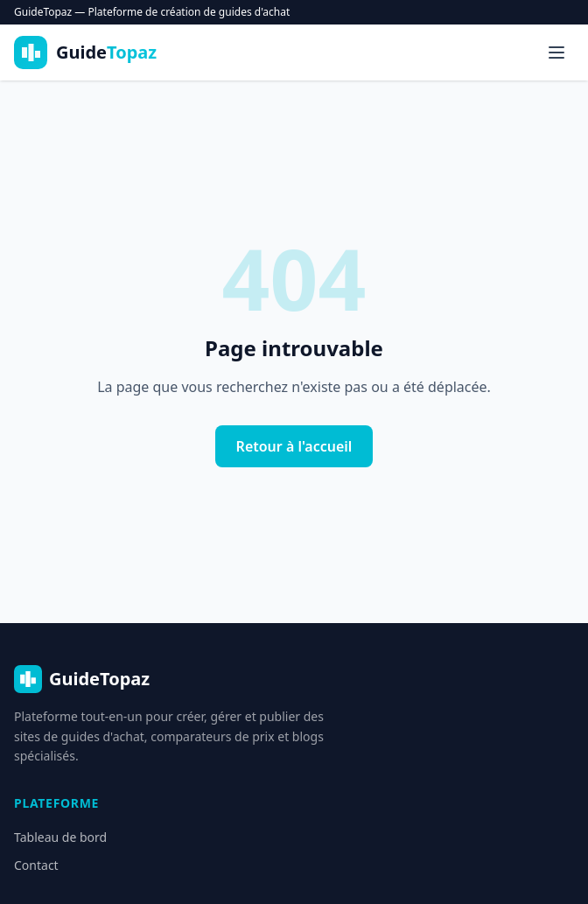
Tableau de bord (60, 837)
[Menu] (556, 53)
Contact (36, 865)
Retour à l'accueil (294, 446)
